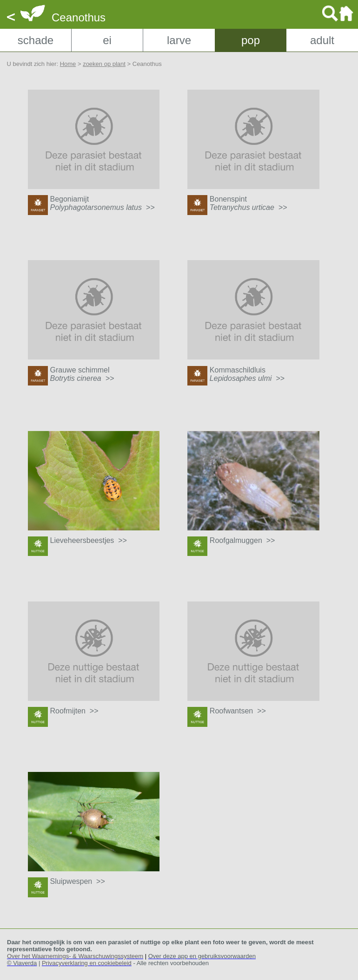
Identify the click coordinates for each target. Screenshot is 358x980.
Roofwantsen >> (238, 711)
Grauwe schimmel (82, 374)
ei (107, 40)
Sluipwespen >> (78, 881)
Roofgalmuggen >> (242, 540)
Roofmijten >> (74, 711)
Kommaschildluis (247, 374)
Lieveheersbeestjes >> (89, 540)
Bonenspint (249, 203)
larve (179, 40)
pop (251, 40)
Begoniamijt (103, 203)
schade (36, 40)
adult (322, 40)
